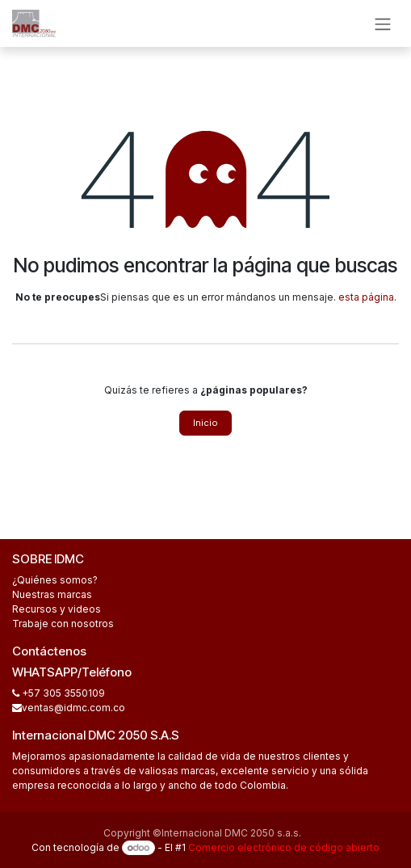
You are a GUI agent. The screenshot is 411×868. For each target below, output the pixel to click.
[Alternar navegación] (383, 23)
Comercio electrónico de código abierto (284, 847)
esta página (366, 297)
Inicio (205, 423)
